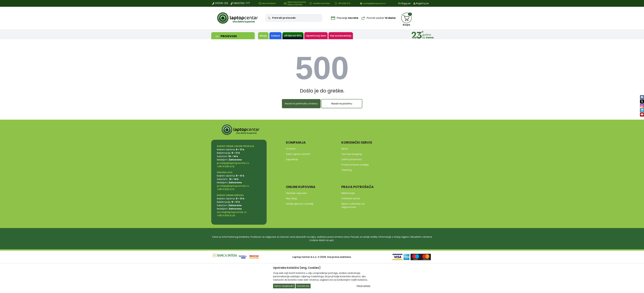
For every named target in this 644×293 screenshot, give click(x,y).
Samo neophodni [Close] (284, 286)
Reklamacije (348, 193)
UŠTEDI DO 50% (293, 36)
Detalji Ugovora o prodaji (300, 204)
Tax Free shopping (352, 154)
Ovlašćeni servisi (351, 198)
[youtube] (642, 114)
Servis (345, 149)
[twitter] (642, 101)
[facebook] (642, 97)
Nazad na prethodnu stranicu (301, 104)
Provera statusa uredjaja (355, 165)
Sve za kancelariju (341, 36)
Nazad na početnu (342, 104)
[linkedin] (642, 110)
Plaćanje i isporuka (296, 193)
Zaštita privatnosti (351, 159)
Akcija (263, 36)
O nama (291, 149)
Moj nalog (291, 198)
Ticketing (346, 170)
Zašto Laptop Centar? (298, 154)
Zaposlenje (292, 159)
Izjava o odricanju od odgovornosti (353, 205)
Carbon (275, 36)
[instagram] (642, 106)
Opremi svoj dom (316, 36)
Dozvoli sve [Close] (303, 286)
